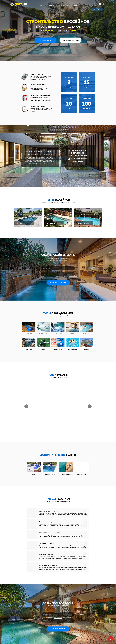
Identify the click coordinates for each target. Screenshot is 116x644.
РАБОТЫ (75, 5)
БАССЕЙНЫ (51, 5)
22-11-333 (97, 4)
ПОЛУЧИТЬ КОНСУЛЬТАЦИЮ (58, 283)
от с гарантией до (58, 30)
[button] (97, 10)
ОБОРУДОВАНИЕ (64, 5)
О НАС (42, 5)
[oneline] (58, 268)
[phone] (58, 274)
